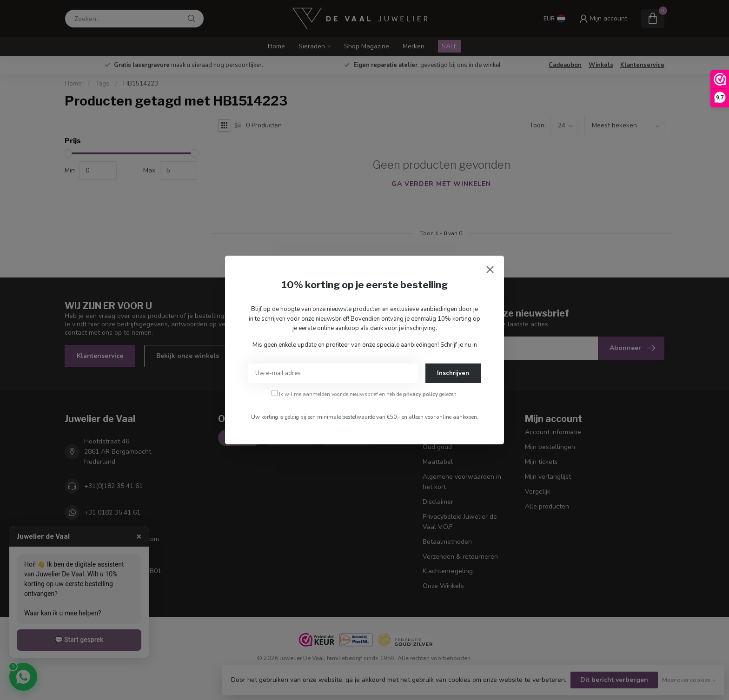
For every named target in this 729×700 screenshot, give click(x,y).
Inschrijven (453, 373)
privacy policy (421, 394)
